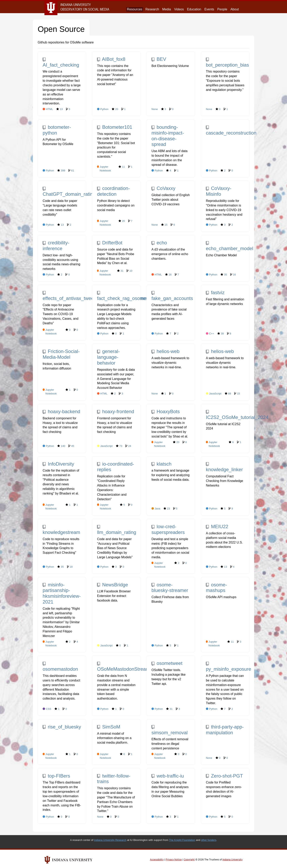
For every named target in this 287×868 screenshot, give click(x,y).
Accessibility (157, 860)
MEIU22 (217, 526)
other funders (209, 840)
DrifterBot (110, 243)
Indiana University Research (110, 840)
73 (119, 446)
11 (122, 167)
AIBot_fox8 (111, 59)
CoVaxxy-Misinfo (219, 191)
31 (120, 271)
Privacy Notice (174, 860)
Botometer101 (115, 127)
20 (115, 109)
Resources (135, 9)
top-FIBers (56, 776)
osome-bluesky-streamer (170, 588)
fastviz (215, 292)
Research (152, 9)
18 (70, 567)
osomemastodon (60, 667)
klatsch (161, 464)
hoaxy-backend (61, 411)
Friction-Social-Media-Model (61, 354)
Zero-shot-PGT (224, 776)
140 (61, 446)
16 (168, 274)
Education (194, 9)
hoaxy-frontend (116, 411)
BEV (159, 59)
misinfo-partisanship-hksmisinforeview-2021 (62, 593)
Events (209, 9)
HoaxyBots (166, 411)
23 (167, 508)
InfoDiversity (58, 464)
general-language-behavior (108, 357)
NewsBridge (113, 585)
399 (61, 170)
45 (71, 446)
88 (228, 393)
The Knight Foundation (182, 840)
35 (224, 274)
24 (128, 446)
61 (71, 170)
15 (164, 225)
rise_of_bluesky (62, 727)
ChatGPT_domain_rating (69, 192)
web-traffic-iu (168, 776)
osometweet (167, 663)
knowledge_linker (224, 467)
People (222, 9)
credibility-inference (56, 246)
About (235, 9)
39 (221, 333)
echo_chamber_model (230, 246)
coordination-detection (113, 191)
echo (159, 243)
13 (59, 109)
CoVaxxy (163, 188)
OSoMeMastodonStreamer (125, 667)
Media (167, 9)
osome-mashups (216, 588)
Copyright (189, 860)
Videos (179, 9)
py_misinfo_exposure (229, 667)
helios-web (165, 351)
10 (129, 271)
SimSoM (109, 727)
